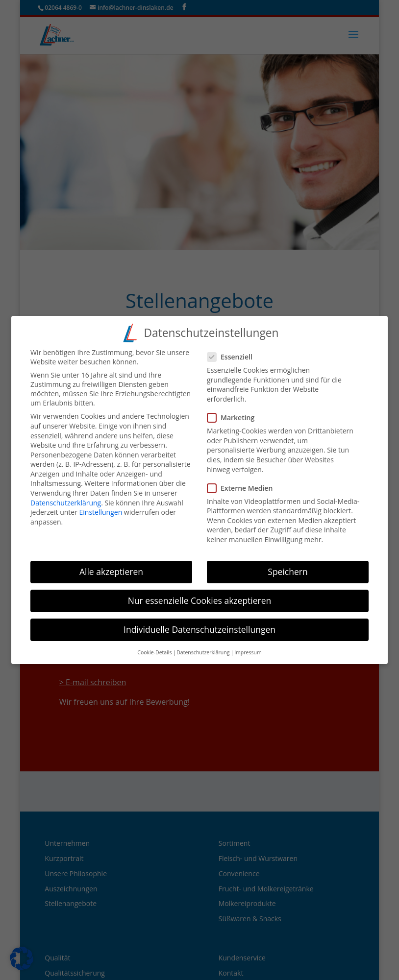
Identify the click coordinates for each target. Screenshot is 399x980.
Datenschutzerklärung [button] (203, 644)
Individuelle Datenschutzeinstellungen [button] (199, 621)
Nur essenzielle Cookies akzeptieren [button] (200, 592)
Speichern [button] (287, 563)
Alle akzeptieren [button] (111, 563)
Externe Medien (244, 479)
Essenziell (234, 348)
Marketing (235, 409)
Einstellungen (101, 504)
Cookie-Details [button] (154, 644)
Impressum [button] (248, 644)
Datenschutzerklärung (66, 494)
